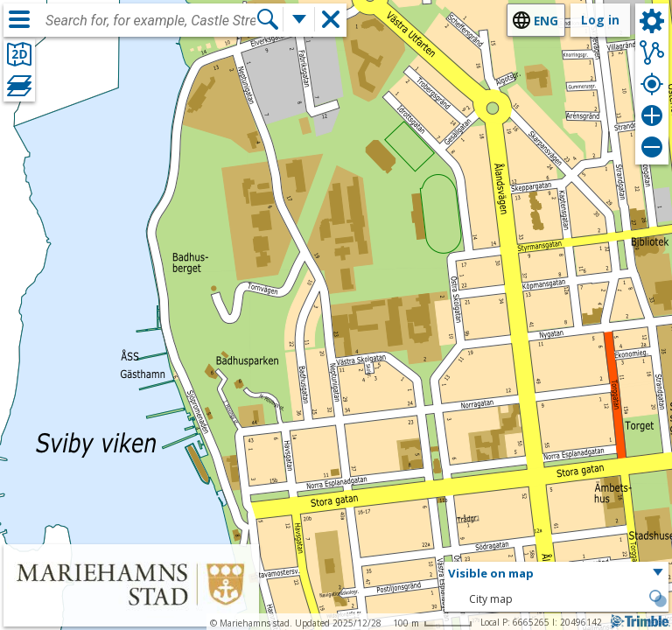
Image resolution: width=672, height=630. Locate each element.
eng (546, 21)
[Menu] (19, 19)
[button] (556, 574)
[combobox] (150, 21)
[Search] (268, 19)
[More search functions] (299, 19)
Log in (600, 20)
